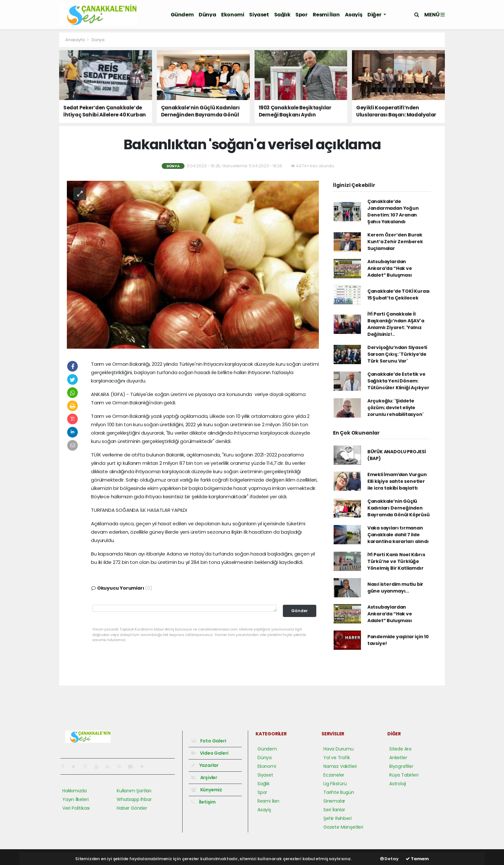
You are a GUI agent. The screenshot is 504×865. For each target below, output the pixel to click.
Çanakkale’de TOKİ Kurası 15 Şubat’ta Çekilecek (399, 294)
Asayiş (354, 15)
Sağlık (282, 15)
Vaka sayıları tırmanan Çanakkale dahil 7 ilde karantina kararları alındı (398, 535)
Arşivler (204, 778)
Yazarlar (205, 765)
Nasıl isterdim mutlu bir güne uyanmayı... (395, 588)
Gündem (182, 15)
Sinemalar (334, 801)
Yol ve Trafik (337, 758)
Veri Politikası (76, 808)
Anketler (398, 758)
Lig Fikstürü (335, 784)
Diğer (375, 15)
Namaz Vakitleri (340, 766)
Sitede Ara (400, 749)
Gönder (300, 611)
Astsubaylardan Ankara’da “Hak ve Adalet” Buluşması (390, 268)
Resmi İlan (326, 15)
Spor (301, 15)
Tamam (417, 859)
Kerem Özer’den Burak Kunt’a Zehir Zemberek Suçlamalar (395, 242)
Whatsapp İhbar (134, 799)
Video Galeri (210, 753)
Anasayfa (75, 40)
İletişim (203, 802)
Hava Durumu (338, 749)
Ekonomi (233, 15)
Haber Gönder (132, 808)
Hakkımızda (75, 791)
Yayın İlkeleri (75, 799)
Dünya (207, 15)
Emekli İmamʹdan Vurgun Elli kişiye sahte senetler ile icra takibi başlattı (397, 481)
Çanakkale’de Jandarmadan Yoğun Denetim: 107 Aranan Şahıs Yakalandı (393, 212)
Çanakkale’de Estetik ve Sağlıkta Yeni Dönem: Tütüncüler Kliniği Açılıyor (398, 381)
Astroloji (398, 784)
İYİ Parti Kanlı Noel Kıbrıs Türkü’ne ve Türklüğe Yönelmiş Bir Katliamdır (396, 561)
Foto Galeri (209, 741)
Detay (389, 859)
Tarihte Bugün (339, 792)
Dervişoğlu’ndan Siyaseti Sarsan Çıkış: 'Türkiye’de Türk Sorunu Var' (397, 354)
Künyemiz (207, 790)
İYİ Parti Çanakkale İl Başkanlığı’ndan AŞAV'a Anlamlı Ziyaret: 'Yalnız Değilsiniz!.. (396, 324)
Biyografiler (401, 766)
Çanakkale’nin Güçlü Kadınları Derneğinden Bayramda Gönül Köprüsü (399, 508)
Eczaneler (334, 775)
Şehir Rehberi (337, 818)
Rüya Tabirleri (404, 775)
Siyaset (259, 15)
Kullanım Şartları (134, 791)
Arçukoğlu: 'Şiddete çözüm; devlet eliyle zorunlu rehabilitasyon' (396, 408)
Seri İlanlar (334, 810)
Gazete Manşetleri (343, 827)
